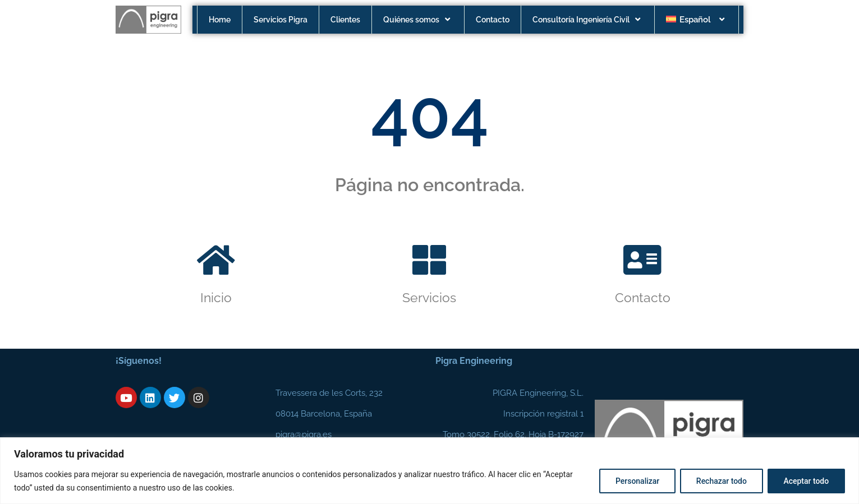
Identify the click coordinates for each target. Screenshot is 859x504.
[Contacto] (642, 260)
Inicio (216, 297)
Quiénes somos (418, 20)
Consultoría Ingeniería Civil (588, 20)
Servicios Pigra (281, 20)
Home (220, 20)
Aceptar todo (806, 481)
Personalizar (636, 481)
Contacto (493, 20)
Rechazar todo (721, 481)
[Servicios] (429, 260)
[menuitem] (697, 20)
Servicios (429, 297)
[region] (429, 471)
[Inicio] (216, 260)
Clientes (345, 20)
